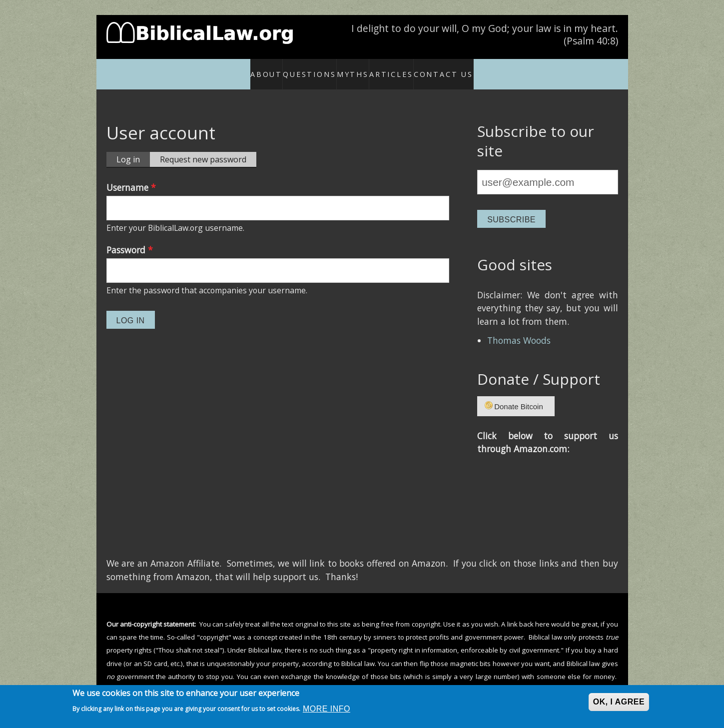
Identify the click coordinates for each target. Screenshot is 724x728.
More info (327, 709)
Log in (133, 149)
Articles (404, 68)
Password (130, 239)
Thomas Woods (519, 330)
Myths (352, 68)
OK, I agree (619, 702)
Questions (294, 68)
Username (131, 176)
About (249, 68)
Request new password (203, 148)
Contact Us (465, 68)
